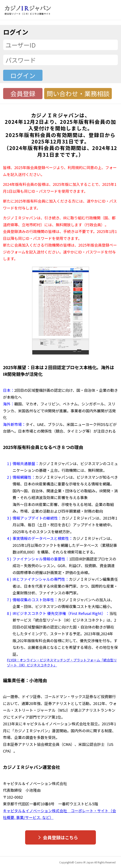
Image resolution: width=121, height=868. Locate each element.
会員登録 (23, 93)
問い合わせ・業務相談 (78, 93)
